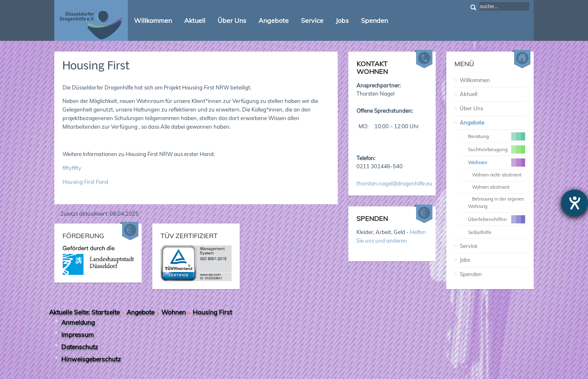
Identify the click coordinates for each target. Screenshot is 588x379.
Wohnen (174, 312)
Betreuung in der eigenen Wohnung (496, 203)
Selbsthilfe (480, 232)
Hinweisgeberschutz (91, 359)
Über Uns (471, 108)
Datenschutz (80, 347)
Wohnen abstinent (491, 187)
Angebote (472, 123)
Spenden (471, 274)
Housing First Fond (85, 182)
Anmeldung (78, 322)
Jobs (465, 260)
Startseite (106, 312)
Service (469, 246)
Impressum (78, 334)
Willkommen (475, 80)
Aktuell (469, 94)
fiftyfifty (72, 168)
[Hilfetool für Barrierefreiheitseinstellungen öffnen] (575, 203)
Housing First (96, 66)
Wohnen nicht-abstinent (497, 175)
